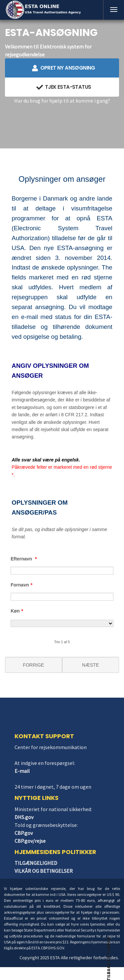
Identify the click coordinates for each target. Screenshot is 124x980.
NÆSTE (90, 665)
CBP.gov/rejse (30, 841)
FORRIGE (33, 665)
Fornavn (21, 585)
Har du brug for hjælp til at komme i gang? (62, 101)
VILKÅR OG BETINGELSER (44, 871)
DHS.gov (24, 817)
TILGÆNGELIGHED (36, 863)
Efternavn (24, 559)
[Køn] (62, 623)
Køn (17, 611)
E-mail (22, 771)
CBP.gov (24, 833)
